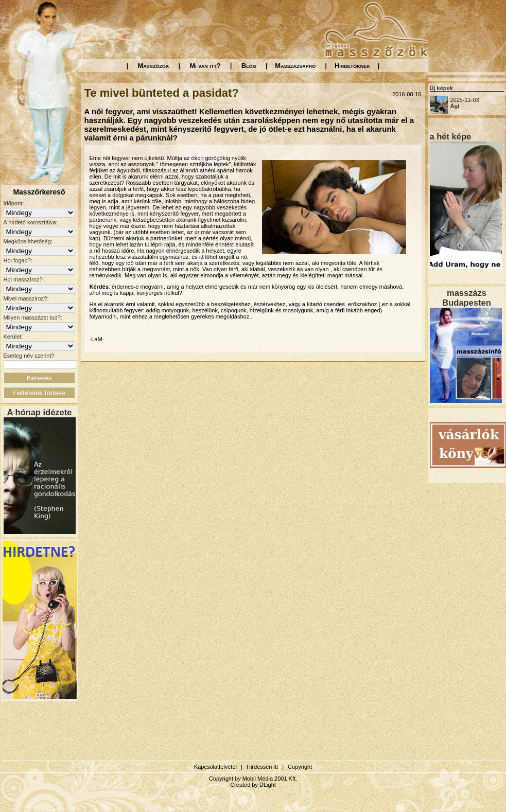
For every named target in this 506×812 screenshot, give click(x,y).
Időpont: (14, 203)
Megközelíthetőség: (28, 241)
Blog (249, 66)
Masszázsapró (295, 66)
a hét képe (451, 136)
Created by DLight (253, 785)
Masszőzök (154, 66)
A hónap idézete (40, 412)
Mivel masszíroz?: (26, 298)
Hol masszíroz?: (24, 279)
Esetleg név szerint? (29, 356)
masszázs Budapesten (466, 298)
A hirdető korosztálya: (31, 222)
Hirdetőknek (352, 66)
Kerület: (13, 337)
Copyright (300, 767)
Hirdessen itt (262, 767)
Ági (455, 106)
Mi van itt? (205, 66)
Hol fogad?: (18, 260)
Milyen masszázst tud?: (33, 317)
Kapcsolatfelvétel (215, 767)
